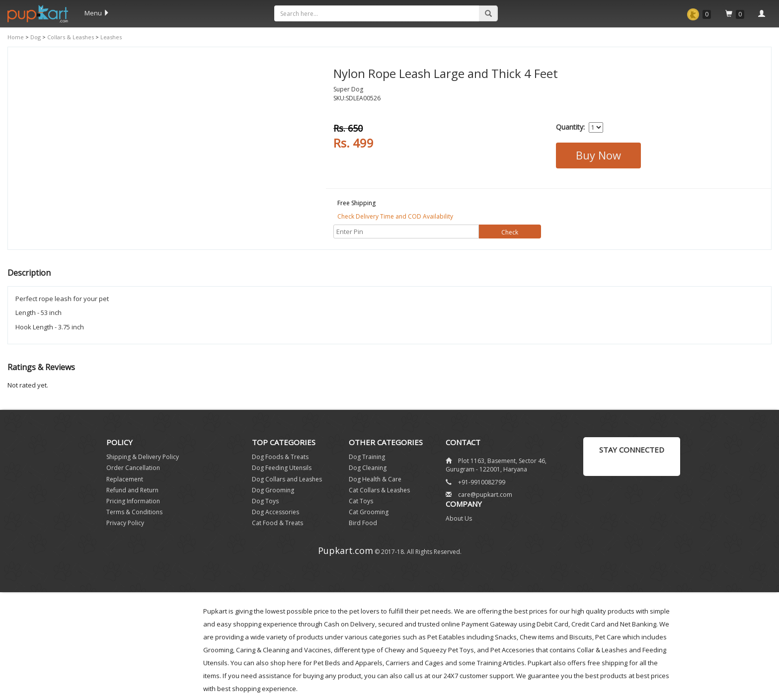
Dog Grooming (273, 490)
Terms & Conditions (134, 512)
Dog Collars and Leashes (287, 479)
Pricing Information (133, 501)
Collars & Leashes (70, 37)
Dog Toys (265, 501)
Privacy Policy (125, 523)
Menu (97, 13)
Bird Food (363, 523)
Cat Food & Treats (277, 523)
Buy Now (598, 155)
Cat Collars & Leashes (379, 490)
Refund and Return (132, 490)
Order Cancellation (133, 468)
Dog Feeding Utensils (282, 468)
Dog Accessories (275, 512)
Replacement (125, 479)
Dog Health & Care (375, 479)
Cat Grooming (369, 512)
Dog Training (367, 457)
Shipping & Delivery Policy (143, 457)
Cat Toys (361, 501)
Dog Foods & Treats (280, 457)
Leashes (110, 37)
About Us (459, 518)
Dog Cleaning (368, 468)
